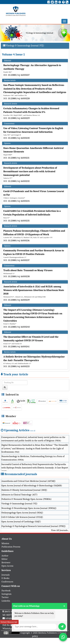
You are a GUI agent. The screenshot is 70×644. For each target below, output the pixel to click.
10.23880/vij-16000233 (19, 366)
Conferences (7, 582)
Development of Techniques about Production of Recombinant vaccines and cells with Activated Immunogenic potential (30, 171)
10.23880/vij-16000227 (19, 75)
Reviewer (6, 562)
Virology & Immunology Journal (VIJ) (19, 504)
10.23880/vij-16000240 (19, 327)
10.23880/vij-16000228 (19, 98)
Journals (6, 575)
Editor (5, 559)
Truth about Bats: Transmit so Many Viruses (28, 270)
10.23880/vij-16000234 (19, 201)
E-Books (5, 578)
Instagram (7, 594)
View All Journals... (60, 530)
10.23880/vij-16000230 (19, 138)
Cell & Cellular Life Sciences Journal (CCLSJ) (22, 517)
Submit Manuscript (9, 622)
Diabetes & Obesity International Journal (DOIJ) (24, 490)
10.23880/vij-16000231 (19, 158)
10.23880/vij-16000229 (19, 118)
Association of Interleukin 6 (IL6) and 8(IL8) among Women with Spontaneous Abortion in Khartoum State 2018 (34, 290)
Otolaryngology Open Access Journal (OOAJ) (22, 513)
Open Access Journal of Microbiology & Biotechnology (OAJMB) (32, 486)
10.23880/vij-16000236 (19, 240)
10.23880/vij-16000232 (19, 181)
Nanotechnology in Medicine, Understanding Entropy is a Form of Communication (33, 458)
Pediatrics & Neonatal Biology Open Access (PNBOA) (26, 499)
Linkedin (6, 601)
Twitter (5, 597)
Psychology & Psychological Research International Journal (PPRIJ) (34, 526)
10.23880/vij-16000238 (19, 276)
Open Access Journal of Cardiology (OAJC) (21, 522)
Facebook (6, 591)
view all (33, 431)
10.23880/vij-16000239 (19, 300)
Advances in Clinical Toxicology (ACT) (19, 495)
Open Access (7, 566)
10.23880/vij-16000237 (19, 260)
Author (5, 556)
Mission (5, 543)
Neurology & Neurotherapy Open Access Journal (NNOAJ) (29, 508)
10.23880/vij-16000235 (19, 221)
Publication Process (11, 547)
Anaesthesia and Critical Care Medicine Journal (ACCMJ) (28, 481)
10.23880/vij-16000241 (19, 347)
